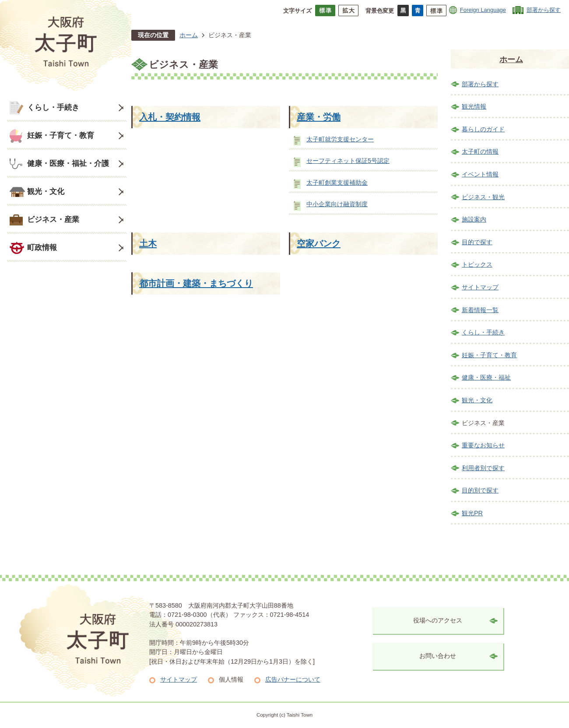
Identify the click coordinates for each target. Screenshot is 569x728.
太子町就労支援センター (340, 139)
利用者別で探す (483, 468)
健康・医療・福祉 (486, 377)
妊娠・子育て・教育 (61, 135)
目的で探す (477, 242)
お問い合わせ (438, 656)
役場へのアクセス (438, 620)
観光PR (472, 513)
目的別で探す (480, 490)
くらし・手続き (53, 107)
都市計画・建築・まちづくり (196, 283)
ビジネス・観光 (483, 197)
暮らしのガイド (483, 129)
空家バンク (319, 243)
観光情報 (474, 106)
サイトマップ (480, 287)
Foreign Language (483, 10)
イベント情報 (480, 174)
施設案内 (474, 219)
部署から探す (544, 10)
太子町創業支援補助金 (337, 183)
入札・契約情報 (170, 117)
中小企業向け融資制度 (337, 204)
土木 (148, 243)
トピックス (477, 264)
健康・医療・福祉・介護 (68, 163)
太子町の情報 (480, 151)
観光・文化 (46, 191)
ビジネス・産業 (53, 219)
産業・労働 (319, 117)
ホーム (189, 35)
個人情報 (231, 679)
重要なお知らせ (483, 445)
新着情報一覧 (480, 310)
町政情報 (42, 247)
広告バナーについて (293, 679)
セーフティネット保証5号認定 (348, 161)
